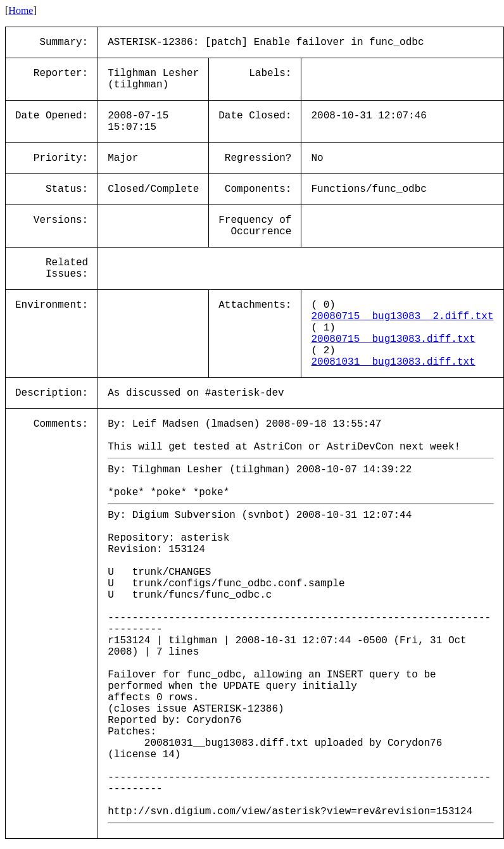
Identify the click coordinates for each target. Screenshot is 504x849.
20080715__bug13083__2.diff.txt (402, 317)
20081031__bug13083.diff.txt (393, 362)
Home (21, 10)
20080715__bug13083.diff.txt (393, 339)
